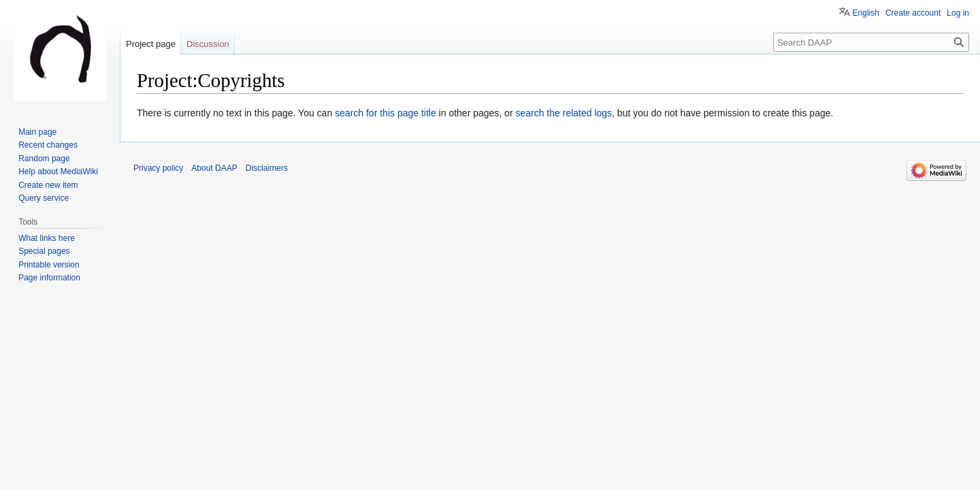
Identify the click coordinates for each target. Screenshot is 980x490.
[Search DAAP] (871, 42)
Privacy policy (158, 168)
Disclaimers (267, 168)
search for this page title (386, 113)
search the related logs (563, 113)
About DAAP (214, 168)
